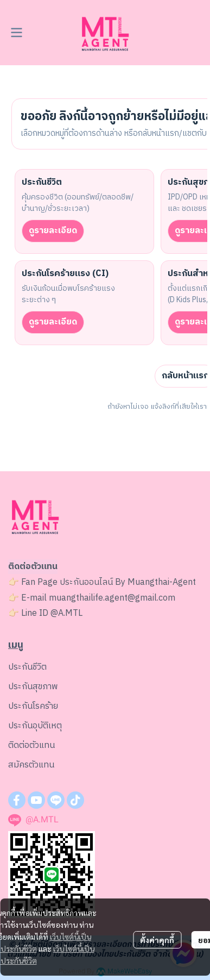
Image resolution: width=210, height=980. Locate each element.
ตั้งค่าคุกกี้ (157, 940)
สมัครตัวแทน (31, 765)
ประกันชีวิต (27, 667)
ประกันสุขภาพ (33, 687)
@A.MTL (66, 613)
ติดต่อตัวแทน (31, 745)
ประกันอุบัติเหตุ (35, 726)
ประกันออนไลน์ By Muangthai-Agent (128, 582)
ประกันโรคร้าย (33, 706)
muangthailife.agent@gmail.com (112, 598)
